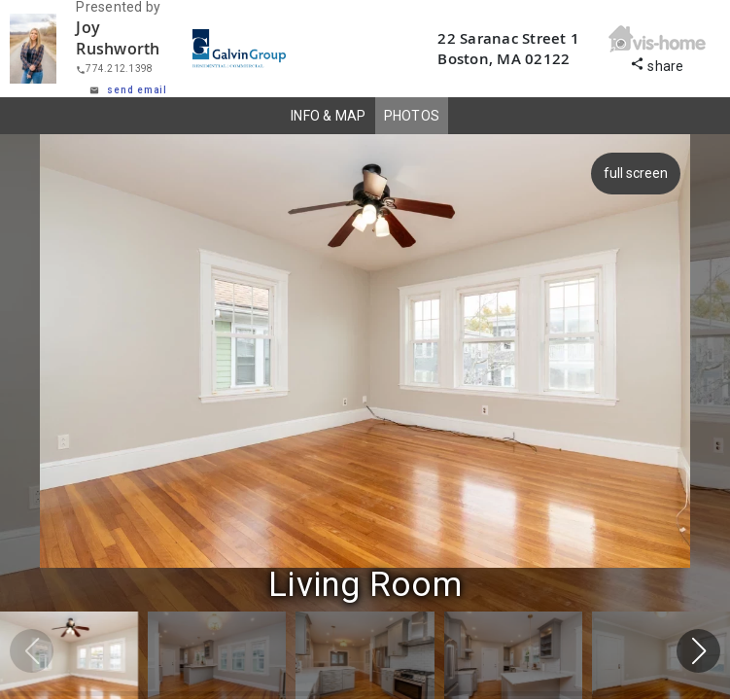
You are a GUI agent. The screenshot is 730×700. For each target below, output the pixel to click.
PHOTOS (412, 116)
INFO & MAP (329, 116)
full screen (633, 173)
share (657, 64)
